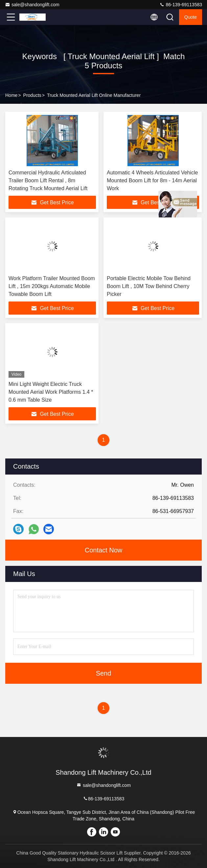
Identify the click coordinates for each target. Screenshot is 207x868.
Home (11, 95)
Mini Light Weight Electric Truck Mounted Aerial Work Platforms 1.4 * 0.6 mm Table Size (51, 392)
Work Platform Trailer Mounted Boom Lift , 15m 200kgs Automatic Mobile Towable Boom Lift (52, 286)
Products (32, 95)
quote (191, 17)
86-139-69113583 (181, 5)
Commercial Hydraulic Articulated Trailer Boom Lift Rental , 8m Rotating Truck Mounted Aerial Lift (48, 180)
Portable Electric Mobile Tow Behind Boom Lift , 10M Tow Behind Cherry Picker (149, 286)
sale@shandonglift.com (32, 5)
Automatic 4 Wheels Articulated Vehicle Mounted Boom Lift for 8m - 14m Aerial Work (152, 180)
